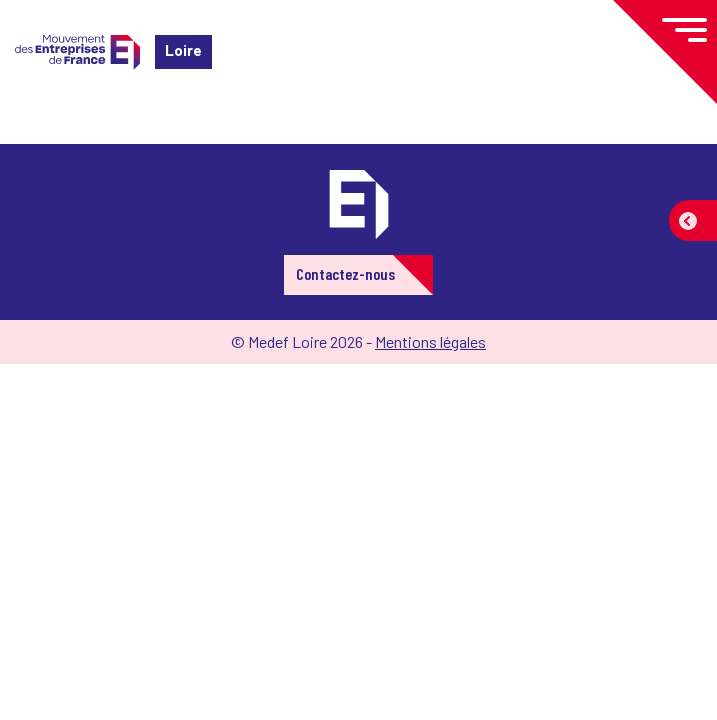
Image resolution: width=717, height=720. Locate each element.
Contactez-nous (345, 273)
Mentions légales (430, 341)
